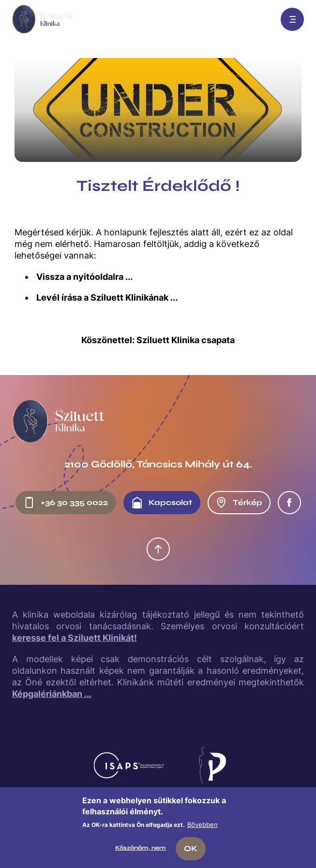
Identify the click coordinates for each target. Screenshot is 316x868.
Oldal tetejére (158, 549)
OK (191, 848)
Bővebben (203, 825)
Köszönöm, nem (141, 848)
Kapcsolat (162, 503)
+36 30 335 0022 (66, 503)
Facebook (289, 503)
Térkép (239, 503)
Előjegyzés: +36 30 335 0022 (261, 19)
